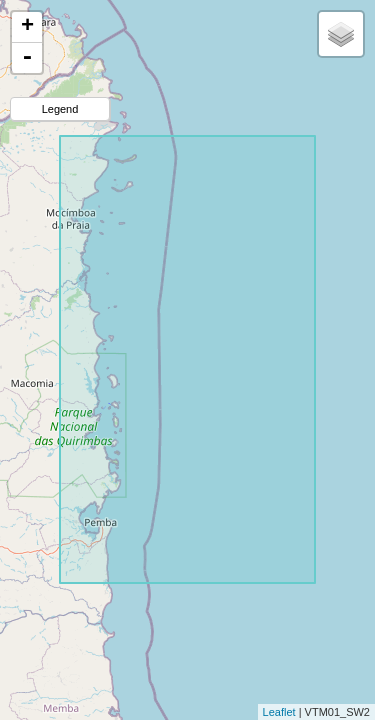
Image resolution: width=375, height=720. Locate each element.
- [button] (27, 58)
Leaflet (279, 712)
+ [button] (27, 27)
